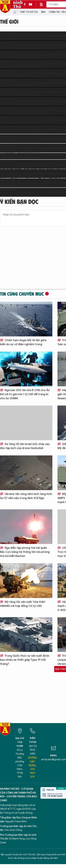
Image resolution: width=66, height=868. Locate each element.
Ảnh (43, 12)
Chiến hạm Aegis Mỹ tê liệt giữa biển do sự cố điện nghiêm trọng (23, 342)
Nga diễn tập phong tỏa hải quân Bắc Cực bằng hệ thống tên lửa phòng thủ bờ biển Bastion (25, 552)
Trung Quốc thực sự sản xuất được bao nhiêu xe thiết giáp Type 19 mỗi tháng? (25, 660)
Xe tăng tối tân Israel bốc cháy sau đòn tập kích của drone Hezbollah (25, 446)
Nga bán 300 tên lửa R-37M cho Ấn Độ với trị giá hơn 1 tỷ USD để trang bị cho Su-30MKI (25, 394)
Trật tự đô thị (29, 12)
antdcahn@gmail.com (54, 760)
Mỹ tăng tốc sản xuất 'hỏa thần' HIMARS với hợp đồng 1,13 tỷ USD (23, 604)
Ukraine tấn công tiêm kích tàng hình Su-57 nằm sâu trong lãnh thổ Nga (26, 496)
